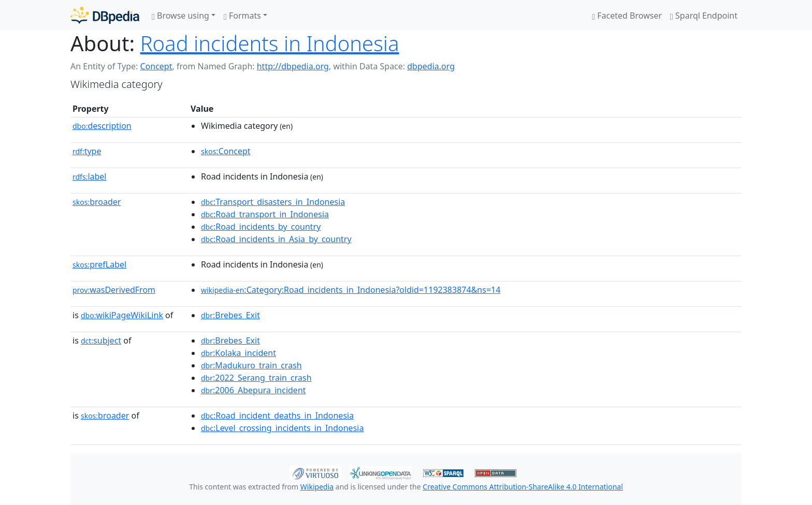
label (90, 176)
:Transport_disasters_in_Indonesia (273, 202)
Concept (156, 66)
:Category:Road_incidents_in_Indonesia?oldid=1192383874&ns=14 (351, 290)
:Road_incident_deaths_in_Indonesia (277, 415)
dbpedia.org (431, 66)
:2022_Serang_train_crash (256, 378)
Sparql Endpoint (704, 16)
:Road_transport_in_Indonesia (265, 214)
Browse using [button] (180, 16)
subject (101, 340)
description (102, 126)
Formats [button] (242, 16)
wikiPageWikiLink (122, 315)
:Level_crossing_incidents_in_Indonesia (282, 428)
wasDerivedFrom (114, 290)
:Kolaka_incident (238, 353)
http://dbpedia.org (293, 66)
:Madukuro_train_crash (251, 365)
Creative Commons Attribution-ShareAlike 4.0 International (523, 487)
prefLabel (99, 264)
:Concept (226, 151)
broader (97, 202)
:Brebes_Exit (230, 315)
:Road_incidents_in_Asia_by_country (276, 239)
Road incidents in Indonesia (270, 43)
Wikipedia (317, 487)
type (87, 151)
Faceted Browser (627, 16)
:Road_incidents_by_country (261, 227)
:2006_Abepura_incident (253, 390)
